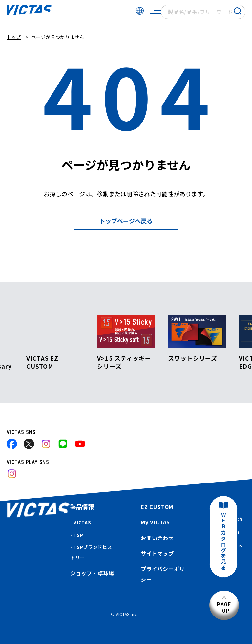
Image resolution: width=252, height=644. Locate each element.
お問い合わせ (157, 538)
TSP (78, 535)
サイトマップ (157, 553)
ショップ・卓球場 (92, 573)
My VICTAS (155, 522)
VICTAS (82, 522)
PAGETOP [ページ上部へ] (224, 607)
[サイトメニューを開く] (156, 12)
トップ (14, 37)
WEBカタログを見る (223, 541)
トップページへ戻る (126, 221)
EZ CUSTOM (157, 507)
